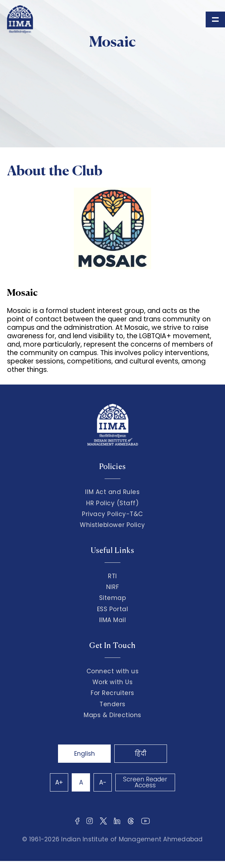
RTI (112, 576)
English (85, 754)
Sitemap (113, 598)
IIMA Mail (113, 620)
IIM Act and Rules (112, 492)
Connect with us (113, 671)
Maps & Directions (112, 715)
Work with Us (112, 682)
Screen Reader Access (145, 782)
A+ (59, 782)
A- (103, 782)
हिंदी (141, 754)
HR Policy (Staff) (112, 503)
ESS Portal (112, 609)
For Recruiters (112, 693)
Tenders (112, 704)
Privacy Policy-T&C (112, 514)
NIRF (112, 587)
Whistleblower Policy (112, 525)
